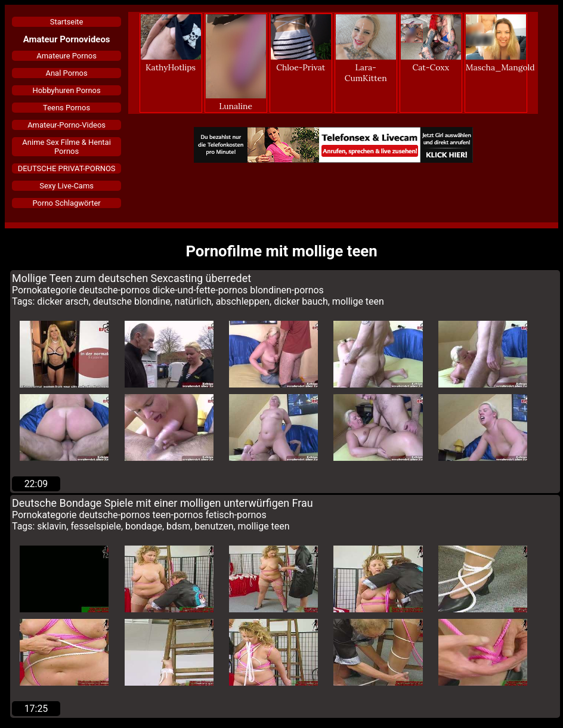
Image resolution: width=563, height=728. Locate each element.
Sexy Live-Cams (66, 186)
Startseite (67, 22)
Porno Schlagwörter (67, 203)
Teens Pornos (66, 108)
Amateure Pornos (66, 56)
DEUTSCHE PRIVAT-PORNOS (67, 168)
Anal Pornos (66, 73)
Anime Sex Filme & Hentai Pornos (66, 147)
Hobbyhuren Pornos (66, 90)
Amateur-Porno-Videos (66, 125)
